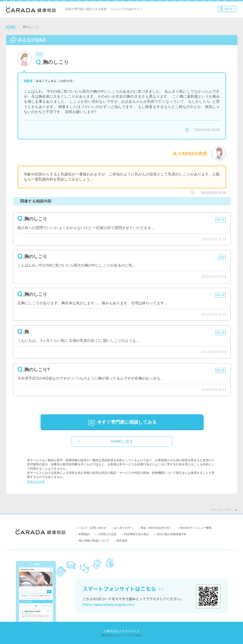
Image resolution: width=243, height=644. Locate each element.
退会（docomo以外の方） (157, 528)
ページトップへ (221, 510)
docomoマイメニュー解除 (196, 528)
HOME (11, 27)
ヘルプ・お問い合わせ (93, 528)
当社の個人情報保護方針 (172, 534)
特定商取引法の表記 (137, 534)
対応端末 (122, 541)
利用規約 (84, 534)
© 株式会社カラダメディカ (121, 631)
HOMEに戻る (122, 441)
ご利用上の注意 (107, 534)
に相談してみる (127, 422)
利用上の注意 (36, 482)
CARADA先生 (193, 154)
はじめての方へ (123, 528)
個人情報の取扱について (94, 541)
